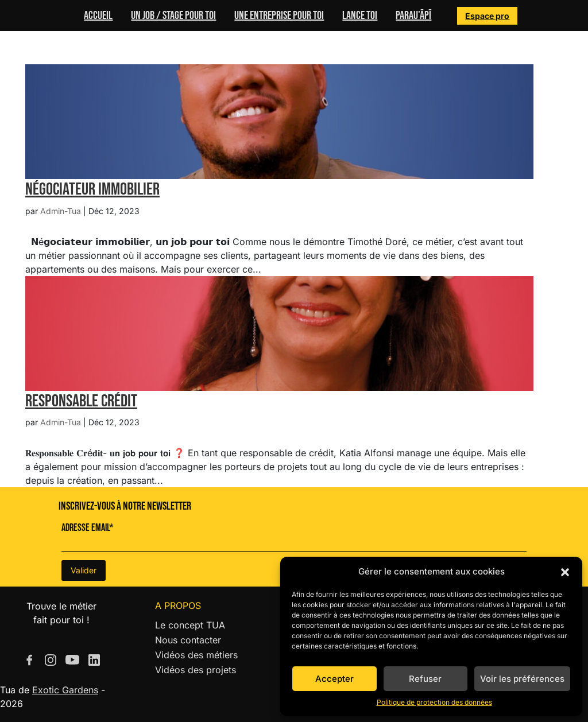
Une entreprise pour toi (279, 15)
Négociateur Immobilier (92, 189)
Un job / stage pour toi (173, 15)
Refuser (425, 679)
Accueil (98, 15)
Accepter (334, 679)
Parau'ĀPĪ (413, 15)
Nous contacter (188, 640)
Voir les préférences (522, 679)
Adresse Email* (88, 528)
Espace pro (487, 16)
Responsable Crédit (81, 401)
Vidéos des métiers (196, 655)
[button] (565, 572)
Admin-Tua (61, 211)
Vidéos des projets (196, 670)
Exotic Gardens (65, 690)
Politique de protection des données (434, 702)
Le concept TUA (190, 625)
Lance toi (360, 15)
